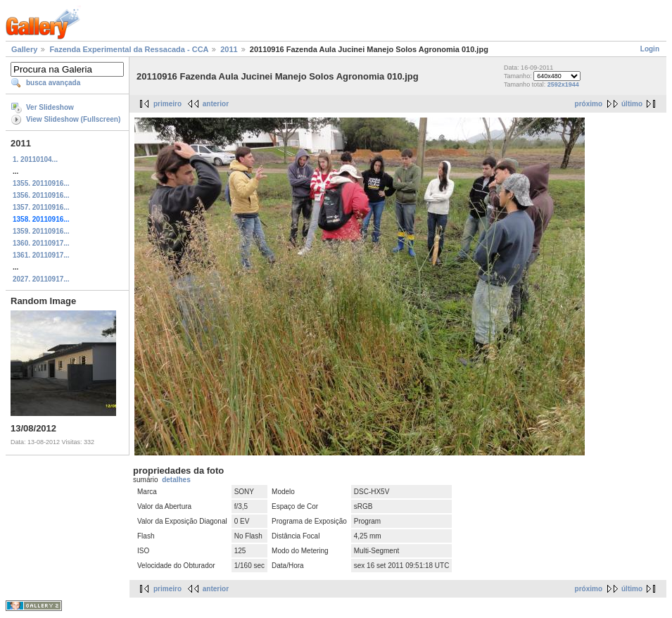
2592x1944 (563, 84)
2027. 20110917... (41, 279)
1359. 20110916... (41, 231)
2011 (229, 49)
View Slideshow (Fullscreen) (73, 119)
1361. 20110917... (41, 255)
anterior (216, 104)
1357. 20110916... (41, 207)
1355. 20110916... (41, 183)
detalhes (176, 480)
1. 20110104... (35, 159)
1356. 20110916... (41, 195)
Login (650, 49)
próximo (589, 104)
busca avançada (53, 83)
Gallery (24, 49)
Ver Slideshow (50, 107)
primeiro (167, 104)
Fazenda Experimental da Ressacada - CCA (129, 49)
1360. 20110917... (41, 243)
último (632, 104)
